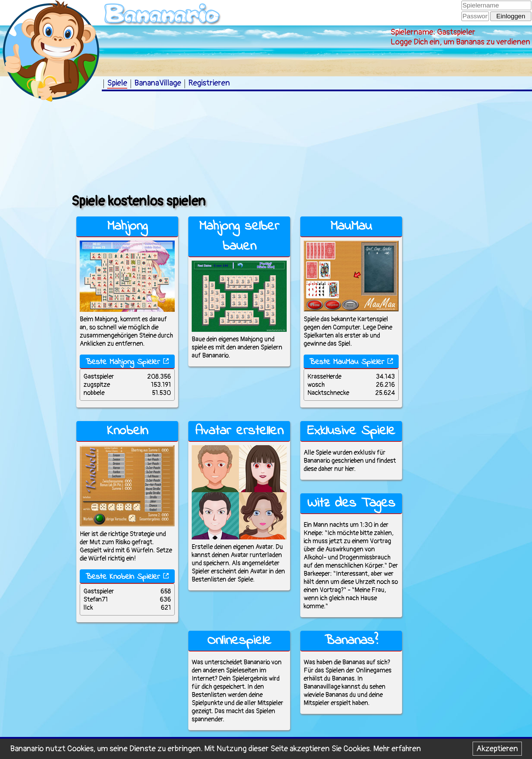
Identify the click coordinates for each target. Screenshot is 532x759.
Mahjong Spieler (139, 362)
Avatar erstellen (239, 431)
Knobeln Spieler (139, 577)
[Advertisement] (34, 210)
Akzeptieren (497, 749)
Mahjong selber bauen (239, 236)
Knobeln (127, 431)
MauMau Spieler (363, 362)
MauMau (351, 226)
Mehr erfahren (397, 749)
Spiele (117, 83)
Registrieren (209, 83)
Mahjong (127, 226)
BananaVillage (158, 83)
